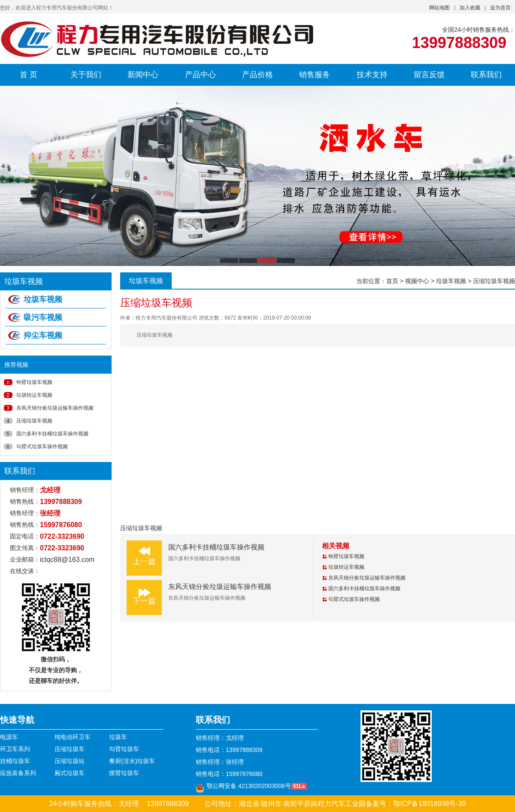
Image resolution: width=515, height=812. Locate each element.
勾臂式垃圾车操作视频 (42, 447)
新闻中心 (143, 75)
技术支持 (372, 75)
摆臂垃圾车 (124, 773)
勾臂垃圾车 (124, 749)
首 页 (29, 75)
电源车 (9, 737)
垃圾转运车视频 (34, 395)
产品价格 (257, 75)
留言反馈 (429, 75)
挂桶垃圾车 (15, 761)
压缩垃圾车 (70, 749)
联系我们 (486, 75)
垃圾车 (118, 737)
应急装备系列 (18, 773)
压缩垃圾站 (70, 761)
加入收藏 (470, 8)
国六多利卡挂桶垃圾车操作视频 (52, 434)
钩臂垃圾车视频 (34, 382)
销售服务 (315, 75)
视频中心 (417, 281)
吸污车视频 (43, 317)
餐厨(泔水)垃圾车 (132, 761)
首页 (392, 281)
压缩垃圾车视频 (34, 421)
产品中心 (200, 75)
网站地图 (439, 8)
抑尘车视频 (43, 335)
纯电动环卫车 (73, 737)
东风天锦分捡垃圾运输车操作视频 (55, 408)
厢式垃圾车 (70, 773)
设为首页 (500, 8)
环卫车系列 (15, 749)
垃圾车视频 (43, 299)
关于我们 (86, 75)
